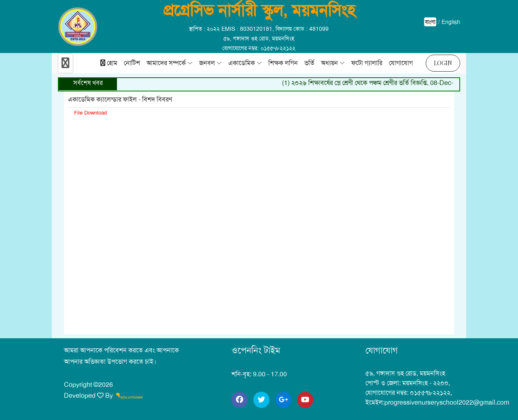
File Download (90, 113)
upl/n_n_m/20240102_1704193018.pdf (259, 218)
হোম (109, 63)
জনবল (207, 63)
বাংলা (430, 22)
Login (443, 63)
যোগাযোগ (401, 63)
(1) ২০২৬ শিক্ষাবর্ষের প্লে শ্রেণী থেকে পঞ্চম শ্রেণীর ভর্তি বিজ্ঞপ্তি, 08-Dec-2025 (378, 83)
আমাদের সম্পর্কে (166, 63)
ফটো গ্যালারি (367, 63)
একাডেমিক (242, 63)
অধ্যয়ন (329, 63)
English (451, 22)
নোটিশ (132, 63)
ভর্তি (309, 63)
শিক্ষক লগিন (283, 63)
